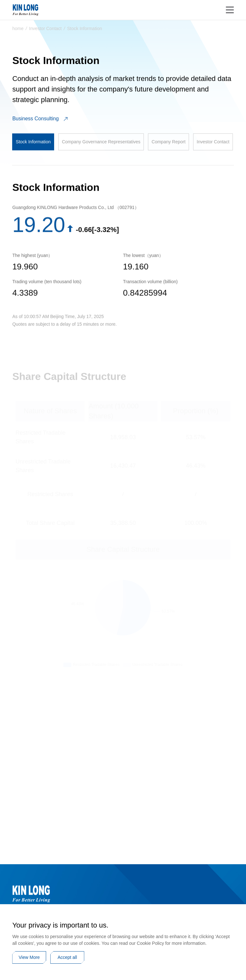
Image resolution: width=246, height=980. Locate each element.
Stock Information (85, 30)
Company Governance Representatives (101, 144)
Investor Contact (45, 30)
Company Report (168, 144)
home (18, 30)
